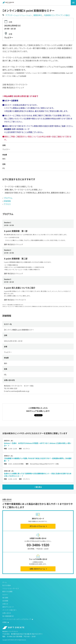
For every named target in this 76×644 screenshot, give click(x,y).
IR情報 (4, 622)
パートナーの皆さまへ (9, 610)
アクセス (7, 204)
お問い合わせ (7, 613)
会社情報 (5, 601)
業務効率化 (38, 15)
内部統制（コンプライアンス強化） (57, 15)
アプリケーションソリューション (19, 15)
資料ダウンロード (8, 607)
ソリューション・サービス (11, 588)
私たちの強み (7, 585)
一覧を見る (38, 487)
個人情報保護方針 (8, 616)
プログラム (8, 198)
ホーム (5, 582)
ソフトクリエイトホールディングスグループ (17, 619)
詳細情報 (7, 201)
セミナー (5, 595)
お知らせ (5, 604)
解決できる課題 (7, 591)
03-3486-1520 (38, 547)
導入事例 (5, 598)
